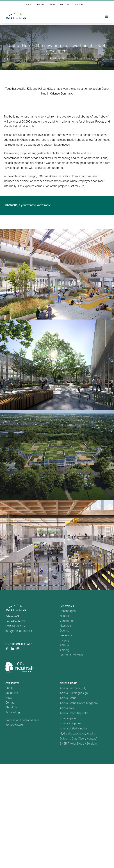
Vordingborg (68, 621)
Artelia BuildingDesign (74, 693)
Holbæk (65, 616)
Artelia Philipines (70, 723)
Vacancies (12, 693)
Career (9, 688)
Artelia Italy (67, 708)
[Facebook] (7, 649)
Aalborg (65, 650)
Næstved (65, 626)
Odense (64, 631)
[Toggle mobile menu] (107, 16)
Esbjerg (64, 640)
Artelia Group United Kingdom (79, 703)
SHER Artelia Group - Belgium (78, 744)
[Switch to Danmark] (79, 688)
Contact (10, 703)
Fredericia (66, 635)
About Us (11, 707)
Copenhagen (68, 611)
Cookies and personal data (22, 720)
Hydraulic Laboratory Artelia (77, 733)
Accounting (13, 712)
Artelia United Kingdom (75, 728)
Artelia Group (68, 698)
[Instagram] (18, 649)
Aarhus (64, 645)
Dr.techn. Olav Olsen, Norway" (78, 739)
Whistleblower (14, 725)
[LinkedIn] (12, 649)
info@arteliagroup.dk (19, 631)
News (9, 698)
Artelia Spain (68, 718)
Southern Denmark (71, 655)
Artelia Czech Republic (74, 713)
